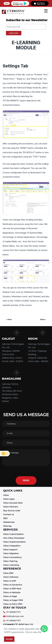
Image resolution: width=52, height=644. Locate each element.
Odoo (6, 495)
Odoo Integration (12, 546)
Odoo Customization (13, 534)
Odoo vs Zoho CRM (13, 604)
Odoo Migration (11, 553)
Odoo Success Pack (13, 503)
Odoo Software (11, 577)
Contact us (9, 514)
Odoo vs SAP (10, 581)
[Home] (13, 14)
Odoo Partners (11, 507)
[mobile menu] (46, 11)
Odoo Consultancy (12, 557)
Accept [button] (9, 639)
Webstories (9, 522)
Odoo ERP (8, 573)
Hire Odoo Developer (14, 538)
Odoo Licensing (11, 565)
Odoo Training (10, 561)
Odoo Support (10, 550)
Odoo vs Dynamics (13, 585)
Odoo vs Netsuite (12, 592)
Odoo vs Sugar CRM (13, 600)
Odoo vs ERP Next (12, 589)
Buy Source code (12, 511)
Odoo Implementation (14, 542)
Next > (43, 319)
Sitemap (7, 526)
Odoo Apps (9, 499)
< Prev (9, 319)
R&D (5, 518)
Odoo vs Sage (10, 596)
